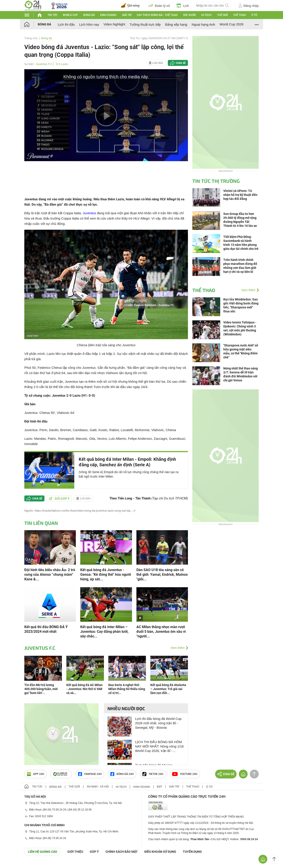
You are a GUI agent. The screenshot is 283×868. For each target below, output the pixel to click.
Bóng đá (89, 15)
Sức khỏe (189, 15)
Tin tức (53, 15)
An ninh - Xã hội (98, 787)
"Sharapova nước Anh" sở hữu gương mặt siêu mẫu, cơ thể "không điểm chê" (241, 351)
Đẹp (160, 787)
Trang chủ (31, 38)
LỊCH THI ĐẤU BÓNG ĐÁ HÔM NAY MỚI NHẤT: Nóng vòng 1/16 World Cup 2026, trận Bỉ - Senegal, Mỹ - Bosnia (159, 747)
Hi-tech (206, 15)
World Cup (70, 15)
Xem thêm (178, 648)
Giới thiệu (75, 852)
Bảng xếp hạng (176, 24)
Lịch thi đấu (66, 24)
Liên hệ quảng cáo (43, 852)
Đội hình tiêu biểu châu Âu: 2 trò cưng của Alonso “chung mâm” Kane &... (50, 575)
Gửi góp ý (59, 499)
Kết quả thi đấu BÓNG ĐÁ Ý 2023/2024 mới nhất (46, 629)
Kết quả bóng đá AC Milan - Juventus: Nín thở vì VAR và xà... (84, 689)
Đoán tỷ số (159, 6)
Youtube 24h (185, 774)
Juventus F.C (44, 64)
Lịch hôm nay (89, 24)
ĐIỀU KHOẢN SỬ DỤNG (160, 852)
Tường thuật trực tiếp (145, 24)
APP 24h (36, 774)
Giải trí (127, 15)
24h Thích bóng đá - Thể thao (157, 15)
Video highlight (114, 24)
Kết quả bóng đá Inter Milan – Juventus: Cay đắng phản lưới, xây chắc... (104, 632)
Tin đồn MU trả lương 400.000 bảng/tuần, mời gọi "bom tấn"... (41, 689)
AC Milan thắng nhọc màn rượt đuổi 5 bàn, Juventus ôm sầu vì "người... (161, 632)
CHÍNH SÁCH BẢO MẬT (122, 852)
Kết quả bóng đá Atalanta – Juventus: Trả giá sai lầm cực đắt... (168, 689)
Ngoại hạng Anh (203, 24)
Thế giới (222, 15)
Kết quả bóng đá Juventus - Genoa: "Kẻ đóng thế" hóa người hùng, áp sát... (106, 575)
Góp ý (94, 852)
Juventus (89, 213)
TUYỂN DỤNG (192, 852)
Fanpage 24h (90, 774)
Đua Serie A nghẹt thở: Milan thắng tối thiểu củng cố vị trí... (127, 689)
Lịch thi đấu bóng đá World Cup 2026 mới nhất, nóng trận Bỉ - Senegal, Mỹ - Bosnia (158, 723)
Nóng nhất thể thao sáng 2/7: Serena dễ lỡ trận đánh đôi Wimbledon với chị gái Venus (241, 374)
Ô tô (254, 15)
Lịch (183, 6)
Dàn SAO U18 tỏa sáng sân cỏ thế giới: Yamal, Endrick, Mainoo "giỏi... (162, 575)
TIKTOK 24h (153, 774)
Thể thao (239, 15)
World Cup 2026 (231, 24)
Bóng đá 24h (122, 774)
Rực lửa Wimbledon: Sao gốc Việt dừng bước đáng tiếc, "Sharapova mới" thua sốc (241, 305)
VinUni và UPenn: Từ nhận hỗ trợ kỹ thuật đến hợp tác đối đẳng (240, 195)
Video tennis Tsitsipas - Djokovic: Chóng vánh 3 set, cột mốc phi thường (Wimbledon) (240, 328)
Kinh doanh (108, 15)
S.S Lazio (62, 64)
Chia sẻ (181, 63)
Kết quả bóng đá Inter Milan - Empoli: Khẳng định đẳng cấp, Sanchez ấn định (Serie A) (127, 462)
